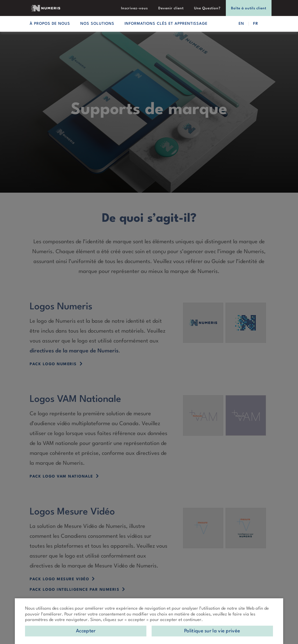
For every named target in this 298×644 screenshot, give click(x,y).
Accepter (86, 631)
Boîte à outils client (249, 8)
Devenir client (171, 8)
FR (256, 24)
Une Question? (207, 8)
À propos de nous (50, 24)
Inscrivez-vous (134, 8)
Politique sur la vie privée (212, 631)
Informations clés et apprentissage (166, 24)
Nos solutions (97, 24)
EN (241, 24)
